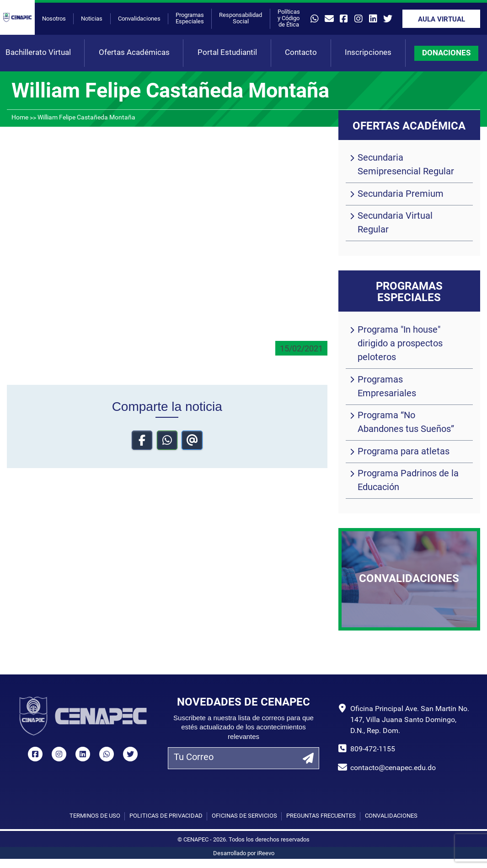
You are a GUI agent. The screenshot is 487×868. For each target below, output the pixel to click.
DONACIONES (446, 53)
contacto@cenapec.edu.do (393, 768)
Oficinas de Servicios (244, 816)
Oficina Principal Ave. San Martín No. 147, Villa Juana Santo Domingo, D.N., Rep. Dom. (410, 720)
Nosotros (54, 19)
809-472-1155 (373, 749)
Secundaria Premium (401, 194)
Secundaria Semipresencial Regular (406, 165)
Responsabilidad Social (241, 19)
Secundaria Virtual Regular (395, 223)
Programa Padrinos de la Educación (408, 481)
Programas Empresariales (387, 387)
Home (20, 118)
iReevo (266, 854)
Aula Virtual (442, 20)
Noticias (92, 19)
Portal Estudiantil (227, 53)
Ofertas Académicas (134, 53)
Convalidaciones (139, 19)
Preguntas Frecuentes (321, 816)
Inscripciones (368, 53)
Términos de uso (95, 816)
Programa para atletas (404, 452)
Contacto (301, 53)
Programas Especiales (190, 19)
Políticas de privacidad (166, 816)
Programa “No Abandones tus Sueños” (406, 423)
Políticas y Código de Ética (289, 19)
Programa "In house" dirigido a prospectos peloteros (400, 344)
